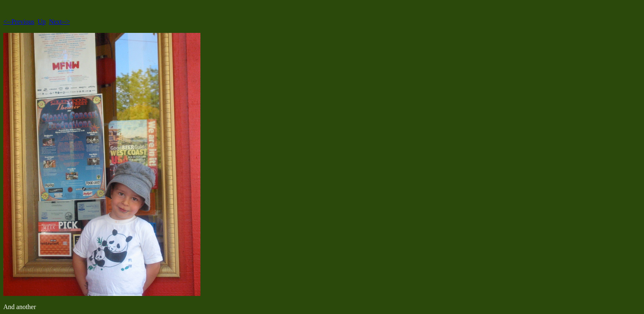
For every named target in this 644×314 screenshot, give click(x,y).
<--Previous (19, 22)
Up (42, 22)
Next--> (59, 22)
